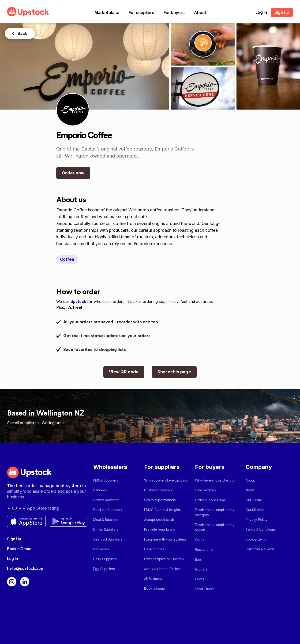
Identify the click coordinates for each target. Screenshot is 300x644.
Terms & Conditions (261, 529)
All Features (153, 579)
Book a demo (155, 588)
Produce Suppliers (108, 510)
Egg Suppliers (104, 569)
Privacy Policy (257, 520)
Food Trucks (205, 589)
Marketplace (107, 13)
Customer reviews (158, 490)
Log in (261, 12)
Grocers (201, 569)
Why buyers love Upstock (215, 480)
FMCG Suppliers (106, 480)
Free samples (205, 490)
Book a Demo (19, 549)
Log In (13, 559)
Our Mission (255, 510)
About (200, 13)
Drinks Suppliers (106, 529)
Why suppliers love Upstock (166, 480)
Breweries (101, 549)
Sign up (282, 12)
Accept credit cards (159, 520)
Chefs (200, 579)
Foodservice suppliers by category (215, 512)
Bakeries (100, 490)
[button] (107, 13)
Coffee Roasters (106, 500)
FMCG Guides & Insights (162, 510)
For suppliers (141, 13)
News (250, 490)
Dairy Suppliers (105, 559)
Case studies (154, 549)
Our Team (253, 500)
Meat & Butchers (106, 520)
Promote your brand (160, 529)
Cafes (200, 540)
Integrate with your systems (165, 539)
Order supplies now (210, 500)
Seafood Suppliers (108, 539)
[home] (28, 12)
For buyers (174, 13)
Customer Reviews (260, 549)
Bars (198, 559)
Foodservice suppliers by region (215, 527)
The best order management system (45, 486)
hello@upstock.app (25, 568)
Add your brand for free (163, 569)
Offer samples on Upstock (164, 559)
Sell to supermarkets (160, 500)
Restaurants (204, 550)
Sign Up (14, 539)
